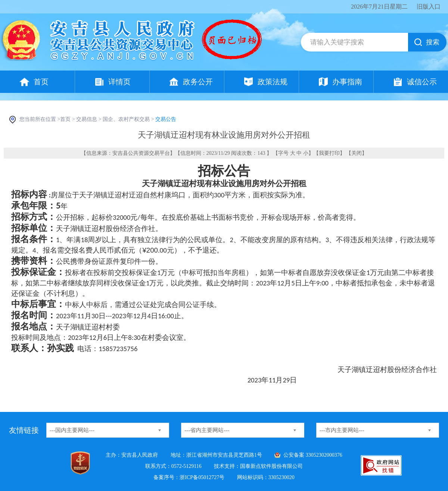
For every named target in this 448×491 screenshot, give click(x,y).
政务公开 (198, 82)
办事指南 (347, 82)
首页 (41, 82)
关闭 (357, 153)
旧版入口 (429, 7)
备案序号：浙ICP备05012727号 (189, 477)
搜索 (433, 42)
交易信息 (87, 119)
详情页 (119, 82)
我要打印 (329, 153)
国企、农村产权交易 (126, 119)
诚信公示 (422, 82)
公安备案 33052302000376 (313, 455)
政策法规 (273, 82)
